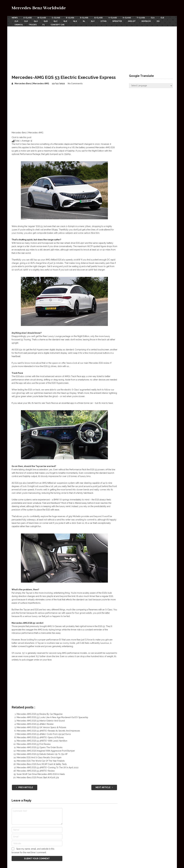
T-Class (142, 18)
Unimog (19, 24)
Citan (105, 21)
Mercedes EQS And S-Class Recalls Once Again (39, 757)
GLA (36, 21)
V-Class (114, 18)
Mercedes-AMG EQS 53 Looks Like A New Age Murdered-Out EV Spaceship (52, 717)
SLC (94, 21)
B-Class (42, 18)
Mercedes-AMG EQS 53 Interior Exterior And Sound (41, 720)
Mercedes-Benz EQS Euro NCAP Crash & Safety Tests (42, 764)
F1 (44, 24)
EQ (160, 21)
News (14, 18)
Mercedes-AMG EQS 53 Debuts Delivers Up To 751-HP (42, 754)
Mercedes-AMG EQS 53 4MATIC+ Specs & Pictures (40, 737)
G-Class (99, 18)
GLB (46, 21)
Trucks (33, 24)
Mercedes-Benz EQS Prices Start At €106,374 (38, 777)
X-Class (128, 18)
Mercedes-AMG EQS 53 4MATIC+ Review (36, 771)
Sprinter (119, 21)
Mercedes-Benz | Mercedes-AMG (32, 83)
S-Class (85, 18)
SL (85, 21)
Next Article (104, 787)
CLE (164, 18)
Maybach (148, 21)
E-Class (71, 18)
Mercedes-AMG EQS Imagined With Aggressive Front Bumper (46, 750)
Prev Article (25, 787)
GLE (66, 21)
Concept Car (58, 24)
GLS (76, 21)
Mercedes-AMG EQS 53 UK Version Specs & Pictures (41, 727)
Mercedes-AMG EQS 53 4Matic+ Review (35, 724)
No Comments (75, 83)
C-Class (56, 18)
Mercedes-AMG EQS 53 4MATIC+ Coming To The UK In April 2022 (48, 767)
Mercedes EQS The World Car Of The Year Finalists (41, 761)
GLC (56, 21)
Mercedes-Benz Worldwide (39, 8)
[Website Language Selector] (151, 85)
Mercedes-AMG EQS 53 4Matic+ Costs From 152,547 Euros (44, 734)
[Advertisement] (92, 48)
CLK (26, 21)
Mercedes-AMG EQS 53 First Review (34, 744)
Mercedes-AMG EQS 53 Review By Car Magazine (40, 714)
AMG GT (134, 21)
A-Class (28, 18)
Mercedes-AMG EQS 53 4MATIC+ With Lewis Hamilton (42, 740)
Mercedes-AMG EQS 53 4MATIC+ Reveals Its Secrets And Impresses (48, 730)
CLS (16, 21)
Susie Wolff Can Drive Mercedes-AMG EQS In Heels (41, 774)
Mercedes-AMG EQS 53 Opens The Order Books (40, 747)
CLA (154, 18)
